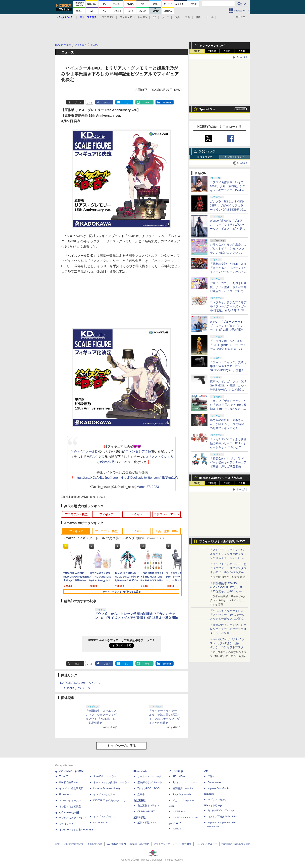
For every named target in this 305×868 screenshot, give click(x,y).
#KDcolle (133, 478)
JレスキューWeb (182, 794)
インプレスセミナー (104, 794)
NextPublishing (101, 823)
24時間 (212, 51)
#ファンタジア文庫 (138, 451)
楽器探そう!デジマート (150, 782)
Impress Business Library (107, 788)
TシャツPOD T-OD (148, 788)
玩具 (177, 17)
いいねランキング (235, 157)
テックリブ (175, 824)
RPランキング (205, 157)
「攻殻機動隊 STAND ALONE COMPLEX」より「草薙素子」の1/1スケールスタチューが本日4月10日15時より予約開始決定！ (228, 591)
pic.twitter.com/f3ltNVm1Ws (159, 478)
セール (210, 17)
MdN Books (179, 812)
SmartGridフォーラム (105, 776)
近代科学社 (139, 818)
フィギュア (126, 17)
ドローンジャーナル (70, 801)
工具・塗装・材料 (167, 531)
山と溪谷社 (139, 801)
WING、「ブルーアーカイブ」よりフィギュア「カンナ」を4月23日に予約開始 (227, 326)
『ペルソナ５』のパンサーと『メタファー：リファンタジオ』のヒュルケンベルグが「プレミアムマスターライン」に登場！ (228, 572)
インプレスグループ (206, 844)
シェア (107, 102)
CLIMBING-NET (146, 812)
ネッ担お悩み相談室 (70, 807)
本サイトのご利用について (69, 844)
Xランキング (207, 151)
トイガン (142, 17)
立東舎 (141, 794)
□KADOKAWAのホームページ (80, 683)
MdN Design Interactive (185, 818)
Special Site (207, 109)
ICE (206, 771)
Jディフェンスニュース (185, 782)
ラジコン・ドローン (167, 514)
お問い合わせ (95, 844)
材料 (198, 17)
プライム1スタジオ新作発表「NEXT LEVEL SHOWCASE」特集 (222, 542)
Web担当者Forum (69, 782)
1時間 (197, 51)
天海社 (211, 776)
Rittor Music (140, 771)
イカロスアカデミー (183, 801)
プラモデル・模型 (76, 514)
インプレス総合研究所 (71, 788)
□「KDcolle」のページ (74, 688)
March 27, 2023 (148, 487)
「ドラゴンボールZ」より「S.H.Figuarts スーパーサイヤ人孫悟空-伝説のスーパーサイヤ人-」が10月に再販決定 (228, 349)
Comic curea (214, 782)
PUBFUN (209, 794)
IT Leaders (65, 794)
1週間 (227, 51)
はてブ (127, 102)
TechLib (177, 829)
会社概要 (187, 844)
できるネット (66, 824)
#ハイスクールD (86, 451)
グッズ (166, 17)
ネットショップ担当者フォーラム (111, 782)
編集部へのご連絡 (140, 844)
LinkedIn (167, 102)
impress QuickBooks (219, 788)
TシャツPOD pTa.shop (221, 811)
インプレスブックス (104, 817)
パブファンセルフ (217, 800)
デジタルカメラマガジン (72, 818)
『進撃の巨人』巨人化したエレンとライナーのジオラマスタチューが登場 (228, 629)
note (147, 102)
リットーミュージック (149, 776)
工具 (188, 17)
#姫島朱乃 (107, 462)
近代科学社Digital (147, 823)
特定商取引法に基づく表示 (236, 844)
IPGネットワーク (213, 806)
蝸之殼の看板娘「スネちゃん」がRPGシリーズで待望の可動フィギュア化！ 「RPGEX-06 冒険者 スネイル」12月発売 (227, 428)
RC (155, 17)
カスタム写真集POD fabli (222, 817)
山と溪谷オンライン (148, 806)
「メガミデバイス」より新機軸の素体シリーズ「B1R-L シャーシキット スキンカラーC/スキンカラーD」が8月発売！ (228, 447)
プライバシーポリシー (166, 844)
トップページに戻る (121, 746)
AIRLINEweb (179, 776)
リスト (90, 102)
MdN (171, 807)
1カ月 (242, 51)
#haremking (118, 478)
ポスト (78, 102)
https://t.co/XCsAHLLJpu (92, 478)
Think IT (64, 776)
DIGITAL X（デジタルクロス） (110, 801)
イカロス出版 (176, 771)
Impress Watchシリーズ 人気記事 (221, 478)
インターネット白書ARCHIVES (76, 830)
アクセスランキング (212, 46)
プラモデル (108, 17)
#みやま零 (97, 457)
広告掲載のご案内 (116, 844)
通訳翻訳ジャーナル (183, 788)
